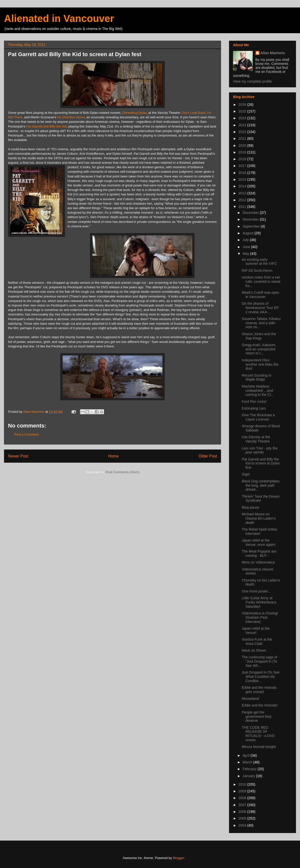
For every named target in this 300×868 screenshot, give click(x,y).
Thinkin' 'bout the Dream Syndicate (261, 499)
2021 (243, 139)
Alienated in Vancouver (59, 18)
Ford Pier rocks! (254, 402)
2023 (243, 125)
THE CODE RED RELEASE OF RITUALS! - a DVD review (258, 734)
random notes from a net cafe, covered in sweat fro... (261, 282)
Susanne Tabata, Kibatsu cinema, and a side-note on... (261, 323)
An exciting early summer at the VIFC (259, 262)
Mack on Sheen (254, 650)
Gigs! (246, 474)
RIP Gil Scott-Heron (257, 271)
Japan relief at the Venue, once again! (259, 542)
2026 (243, 105)
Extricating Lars (254, 408)
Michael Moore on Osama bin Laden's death (259, 518)
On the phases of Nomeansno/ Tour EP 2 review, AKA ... (260, 308)
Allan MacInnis (273, 53)
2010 (243, 784)
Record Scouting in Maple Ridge (256, 377)
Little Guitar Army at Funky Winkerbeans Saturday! (259, 602)
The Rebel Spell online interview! (259, 531)
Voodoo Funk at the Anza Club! (257, 642)
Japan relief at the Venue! (256, 631)
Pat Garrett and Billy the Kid (46, 126)
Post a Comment (26, 434)
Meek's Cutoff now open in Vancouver (260, 295)
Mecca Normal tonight (259, 747)
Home (113, 456)
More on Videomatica (258, 562)
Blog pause (250, 507)
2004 (243, 825)
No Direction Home (71, 117)
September (251, 226)
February (250, 769)
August (248, 233)
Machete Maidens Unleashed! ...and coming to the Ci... (258, 391)
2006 (243, 812)
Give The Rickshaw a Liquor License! (258, 417)
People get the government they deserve (257, 717)
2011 (243, 207)
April (246, 755)
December (251, 213)
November (251, 219)
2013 (243, 193)
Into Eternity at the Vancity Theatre (256, 439)
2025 (243, 111)
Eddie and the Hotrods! (260, 705)
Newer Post (18, 456)
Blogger (178, 858)
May (246, 254)
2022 (243, 132)
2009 (243, 791)
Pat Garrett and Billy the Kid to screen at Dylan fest (261, 463)
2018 (243, 159)
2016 (243, 173)
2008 (243, 798)
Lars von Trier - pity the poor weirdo (260, 450)
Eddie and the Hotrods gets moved (259, 690)
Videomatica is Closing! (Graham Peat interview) (260, 617)
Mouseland (250, 699)
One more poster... (256, 591)
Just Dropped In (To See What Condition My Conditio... (261, 677)
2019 (243, 152)
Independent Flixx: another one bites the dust (260, 364)
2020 (243, 145)
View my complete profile (252, 81)
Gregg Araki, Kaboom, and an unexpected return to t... (259, 349)
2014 (243, 186)
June (247, 247)
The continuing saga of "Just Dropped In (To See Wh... (259, 661)
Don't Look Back (193, 113)
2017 (243, 166)
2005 (243, 818)
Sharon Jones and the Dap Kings (259, 336)
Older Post (208, 456)
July (246, 240)
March (248, 762)
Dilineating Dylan (134, 113)
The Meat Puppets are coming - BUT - (259, 553)
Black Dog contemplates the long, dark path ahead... (261, 485)
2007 (243, 805)
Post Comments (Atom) (122, 472)
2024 (243, 118)
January (249, 776)
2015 (243, 179)
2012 (243, 200)
